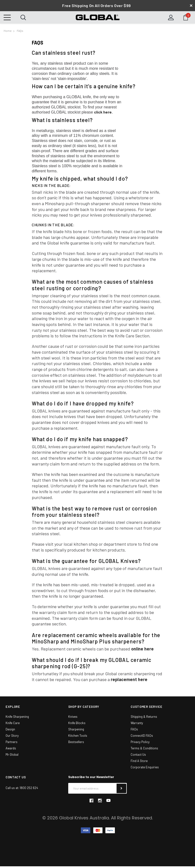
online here (142, 650)
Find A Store (139, 763)
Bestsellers (76, 744)
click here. (103, 114)
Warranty (137, 725)
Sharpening (76, 731)
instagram (100, 802)
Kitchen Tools (78, 737)
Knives (73, 719)
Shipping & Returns (144, 719)
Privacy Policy (140, 744)
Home (8, 33)
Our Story (12, 737)
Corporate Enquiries (145, 769)
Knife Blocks (77, 725)
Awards (11, 750)
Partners (12, 744)
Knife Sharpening (17, 719)
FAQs (20, 33)
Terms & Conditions (144, 750)
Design (10, 731)
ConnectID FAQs (142, 737)
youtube (108, 802)
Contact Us (138, 756)
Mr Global (12, 756)
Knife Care (13, 725)
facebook (91, 802)
